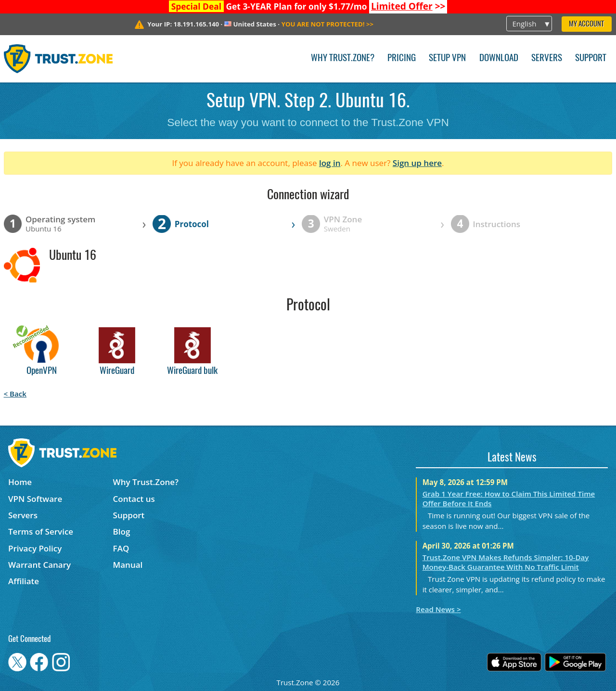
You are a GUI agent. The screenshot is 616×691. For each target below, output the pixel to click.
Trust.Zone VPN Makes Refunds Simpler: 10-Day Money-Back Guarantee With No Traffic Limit (506, 562)
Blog (122, 531)
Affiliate (24, 581)
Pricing (402, 58)
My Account (586, 24)
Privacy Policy (35, 548)
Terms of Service (41, 531)
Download (499, 58)
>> (408, 6)
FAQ (121, 548)
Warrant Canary (39, 565)
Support (591, 58)
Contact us (134, 499)
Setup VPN (447, 58)
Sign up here (417, 163)
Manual (128, 565)
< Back (15, 394)
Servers (547, 58)
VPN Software (35, 499)
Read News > (438, 609)
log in (330, 163)
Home (20, 482)
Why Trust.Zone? (343, 58)
